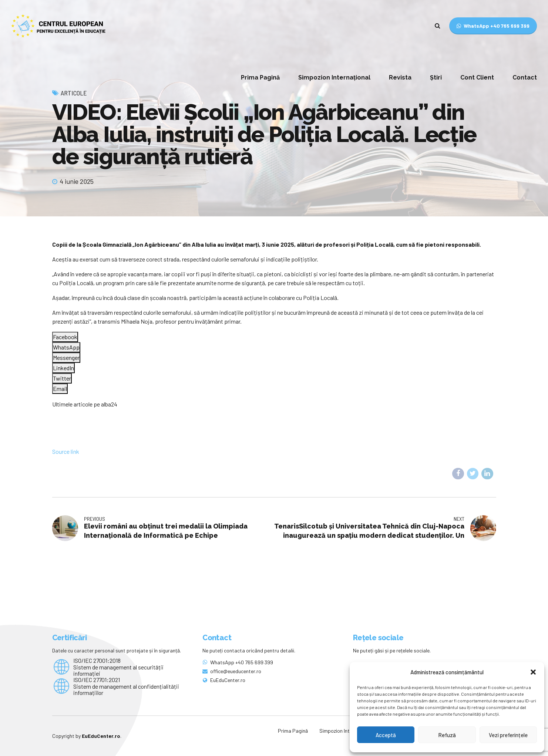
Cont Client (477, 77)
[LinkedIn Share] (63, 368)
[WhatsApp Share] (66, 347)
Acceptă (386, 735)
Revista (400, 77)
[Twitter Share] (62, 378)
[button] (533, 672)
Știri (436, 77)
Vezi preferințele (508, 735)
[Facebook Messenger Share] (66, 358)
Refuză (447, 735)
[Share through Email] (60, 389)
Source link (66, 451)
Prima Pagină (260, 77)
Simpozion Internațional (334, 77)
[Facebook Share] (65, 337)
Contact (525, 77)
